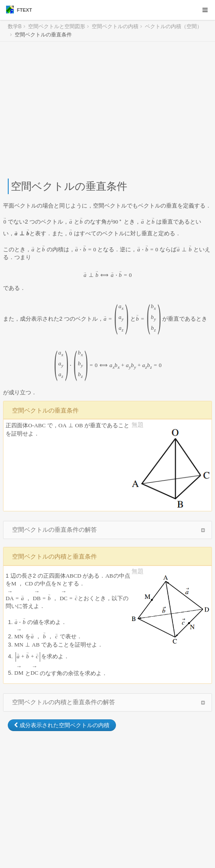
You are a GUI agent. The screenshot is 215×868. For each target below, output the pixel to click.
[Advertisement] (107, 110)
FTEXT (19, 10)
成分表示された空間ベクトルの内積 (62, 725)
